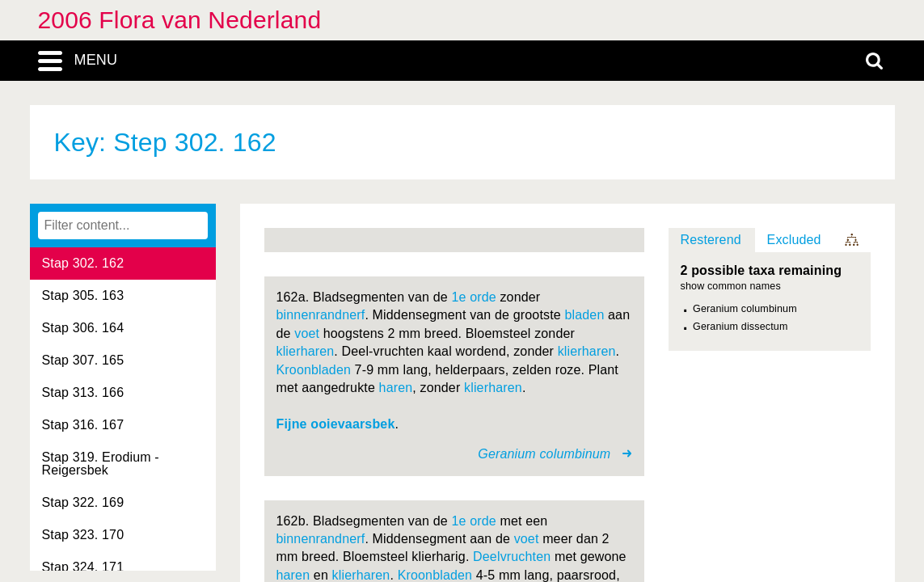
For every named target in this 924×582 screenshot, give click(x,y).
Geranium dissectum (740, 327)
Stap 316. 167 (83, 425)
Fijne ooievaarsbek (336, 424)
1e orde (473, 297)
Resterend (711, 240)
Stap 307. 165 (83, 360)
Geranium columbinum (745, 309)
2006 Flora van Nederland (180, 20)
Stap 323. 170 (83, 535)
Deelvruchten (512, 557)
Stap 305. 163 (83, 295)
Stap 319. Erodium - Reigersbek (101, 464)
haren (396, 388)
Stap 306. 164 (83, 328)
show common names (731, 287)
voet (307, 333)
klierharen (306, 351)
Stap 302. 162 (83, 263)
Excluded (794, 240)
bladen (584, 315)
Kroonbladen (314, 370)
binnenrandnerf (321, 315)
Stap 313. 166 (83, 392)
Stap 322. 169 (83, 502)
